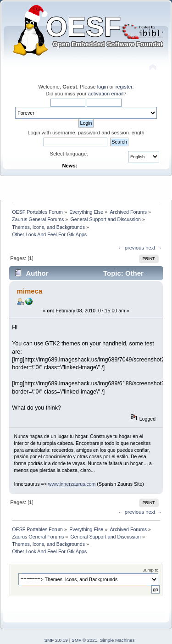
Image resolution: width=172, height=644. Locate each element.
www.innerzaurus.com (72, 484)
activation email (106, 94)
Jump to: (151, 570)
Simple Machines (117, 640)
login (103, 87)
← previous (131, 248)
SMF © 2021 (84, 640)
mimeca (29, 291)
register (124, 87)
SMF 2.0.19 (56, 640)
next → (154, 248)
